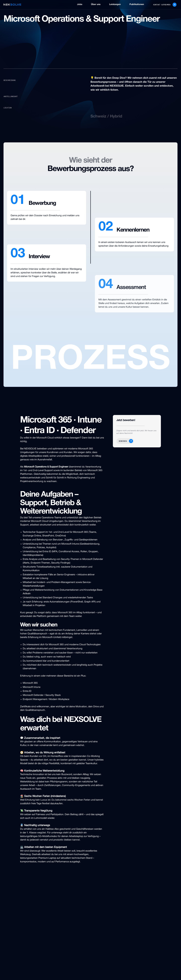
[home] (12, 5)
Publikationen (137, 4)
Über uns (96, 4)
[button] (125, 441)
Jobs (80, 4)
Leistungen (115, 4)
